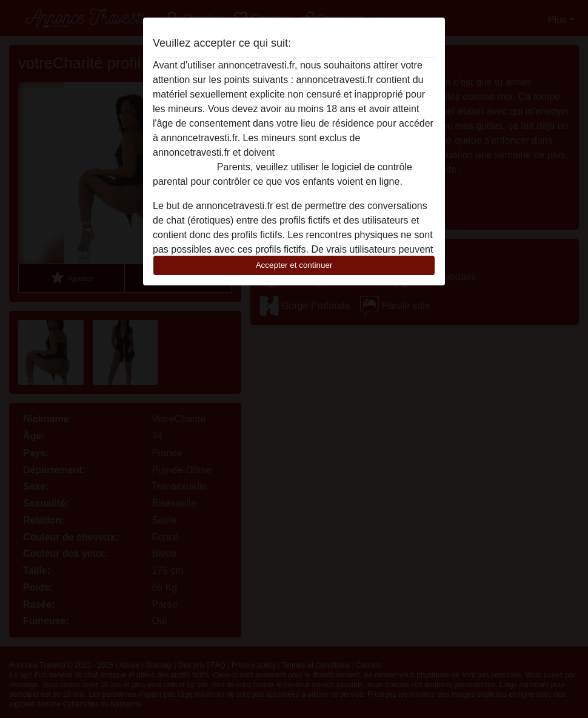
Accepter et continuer (294, 265)
